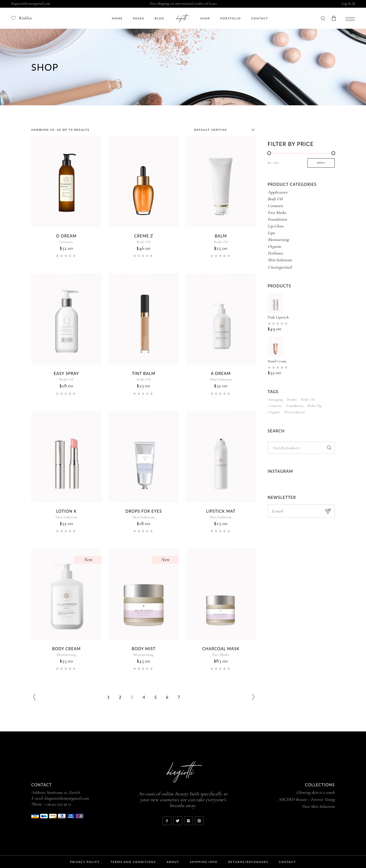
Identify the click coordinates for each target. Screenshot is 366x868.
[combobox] (223, 130)
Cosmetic (66, 242)
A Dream (221, 373)
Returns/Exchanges (248, 862)
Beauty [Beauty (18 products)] (292, 399)
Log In (346, 4)
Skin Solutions (221, 379)
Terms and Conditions (133, 862)
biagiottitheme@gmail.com (30, 4)
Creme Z (144, 236)
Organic (274, 246)
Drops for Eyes (144, 511)
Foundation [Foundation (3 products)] (295, 406)
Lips (271, 233)
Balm (221, 236)
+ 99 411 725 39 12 (58, 804)
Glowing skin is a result (315, 792)
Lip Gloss (276, 226)
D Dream (66, 236)
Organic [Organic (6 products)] (274, 412)
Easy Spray (66, 373)
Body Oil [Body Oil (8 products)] (308, 399)
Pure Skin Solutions (318, 806)
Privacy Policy (85, 862)
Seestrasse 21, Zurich (63, 792)
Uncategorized (280, 267)
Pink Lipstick (278, 317)
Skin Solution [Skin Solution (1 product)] (295, 412)
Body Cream (66, 649)
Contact (287, 862)
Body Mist (144, 649)
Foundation (277, 219)
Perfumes (275, 253)
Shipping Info (204, 862)
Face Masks (221, 655)
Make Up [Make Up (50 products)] (315, 406)
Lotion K (66, 511)
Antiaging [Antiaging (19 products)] (275, 399)
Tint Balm (144, 373)
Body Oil (144, 242)
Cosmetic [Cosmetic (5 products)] (275, 406)
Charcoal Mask (221, 649)
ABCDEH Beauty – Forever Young (306, 799)
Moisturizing (66, 655)
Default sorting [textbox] (211, 130)
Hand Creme (277, 361)
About (173, 862)
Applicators (278, 192)
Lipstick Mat (221, 511)
